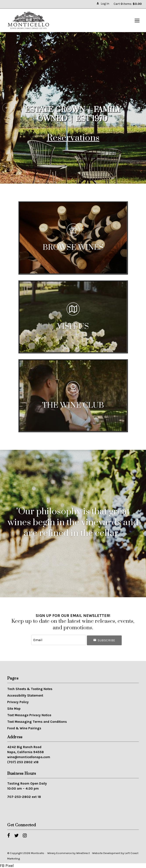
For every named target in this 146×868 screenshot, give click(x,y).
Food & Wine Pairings (24, 728)
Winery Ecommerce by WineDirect (69, 853)
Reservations (73, 138)
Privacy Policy (18, 702)
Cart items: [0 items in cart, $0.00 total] (128, 4)
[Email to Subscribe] (59, 640)
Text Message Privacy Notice (29, 715)
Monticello (28, 21)
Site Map (14, 709)
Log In (103, 4)
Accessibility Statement (25, 695)
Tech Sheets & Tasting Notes (30, 689)
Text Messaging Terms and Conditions (37, 722)
